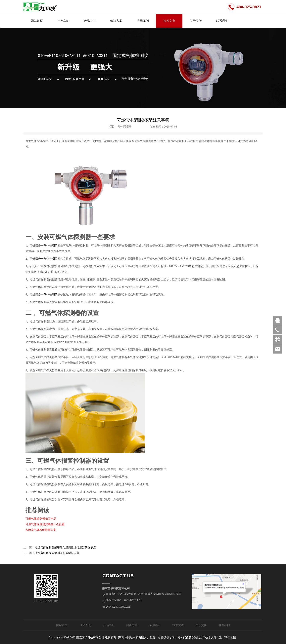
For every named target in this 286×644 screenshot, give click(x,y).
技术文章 (169, 21)
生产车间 (63, 21)
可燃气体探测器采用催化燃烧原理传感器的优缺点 (65, 547)
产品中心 (90, 21)
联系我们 (222, 21)
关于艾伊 (196, 21)
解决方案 (116, 21)
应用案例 (143, 21)
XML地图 (230, 638)
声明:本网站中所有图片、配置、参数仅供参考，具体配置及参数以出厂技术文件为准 (170, 638)
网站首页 (37, 21)
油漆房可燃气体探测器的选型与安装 (57, 553)
